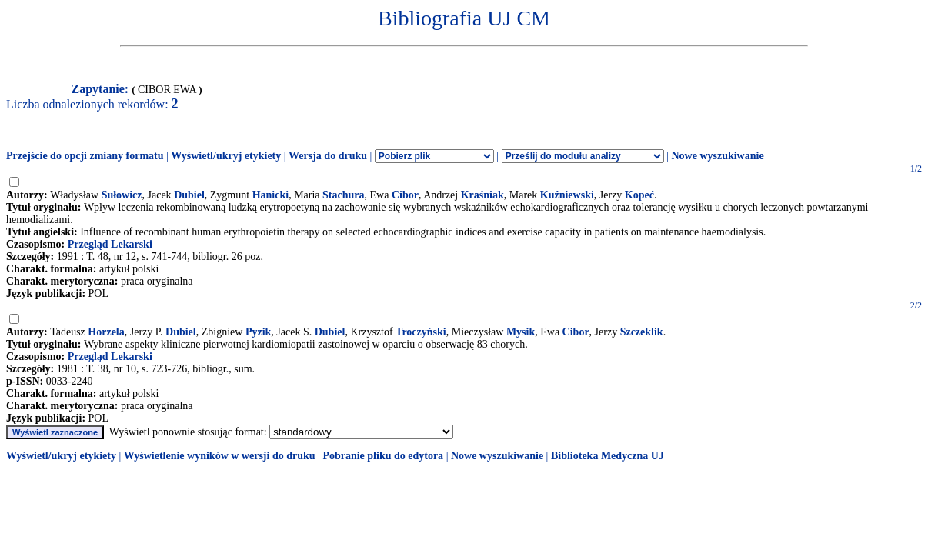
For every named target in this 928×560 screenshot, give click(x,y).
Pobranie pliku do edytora (383, 456)
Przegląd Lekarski (110, 244)
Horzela (106, 332)
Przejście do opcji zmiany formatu (85, 156)
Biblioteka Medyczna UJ (608, 456)
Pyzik (258, 332)
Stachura (343, 195)
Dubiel (189, 195)
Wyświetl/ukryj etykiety (226, 156)
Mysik (521, 332)
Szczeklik (642, 332)
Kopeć (639, 195)
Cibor (405, 195)
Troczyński (421, 332)
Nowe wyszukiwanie (717, 156)
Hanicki (270, 195)
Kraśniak (482, 195)
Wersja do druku (328, 156)
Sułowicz (122, 195)
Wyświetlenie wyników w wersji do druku (220, 456)
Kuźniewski (567, 195)
